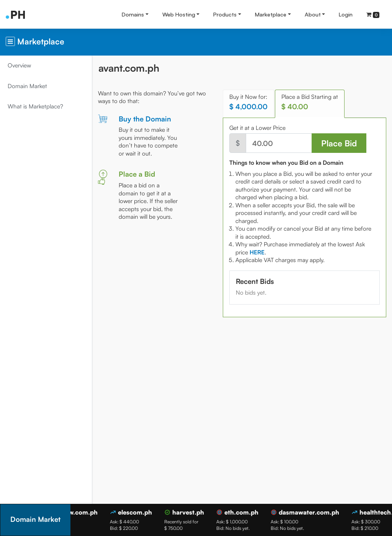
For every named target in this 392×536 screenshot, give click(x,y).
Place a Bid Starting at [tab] (310, 102)
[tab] (257, 252)
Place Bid (339, 143)
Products (225, 14)
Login (346, 14)
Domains (133, 14)
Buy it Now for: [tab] (248, 102)
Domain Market (27, 86)
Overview (19, 65)
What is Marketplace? (35, 106)
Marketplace (271, 14)
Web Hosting (179, 14)
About (313, 14)
